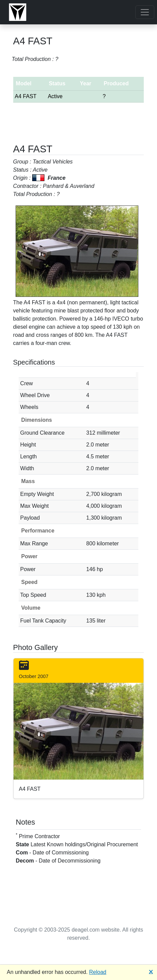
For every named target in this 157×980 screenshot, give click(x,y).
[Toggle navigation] (145, 12)
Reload (98, 972)
